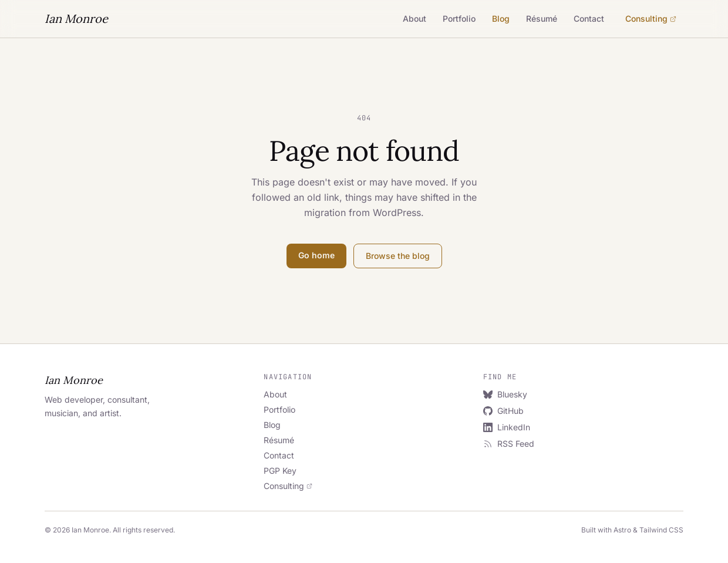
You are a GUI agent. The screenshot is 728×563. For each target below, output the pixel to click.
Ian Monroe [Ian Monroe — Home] (76, 18)
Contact (589, 18)
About (414, 18)
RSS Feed (509, 444)
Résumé (542, 18)
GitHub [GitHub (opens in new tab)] (503, 411)
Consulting (651, 18)
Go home (316, 255)
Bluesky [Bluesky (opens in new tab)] (505, 394)
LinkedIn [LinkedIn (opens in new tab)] (507, 427)
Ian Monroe (74, 380)
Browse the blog (398, 256)
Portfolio (459, 18)
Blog (501, 18)
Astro (622, 530)
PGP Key (280, 471)
